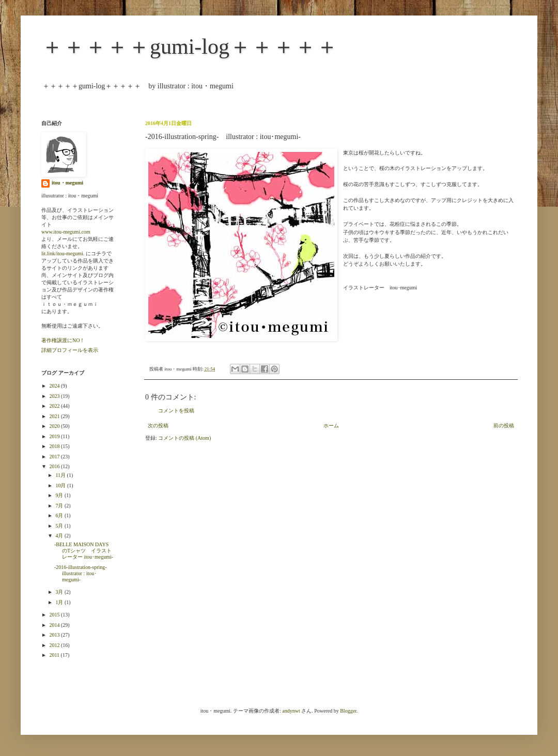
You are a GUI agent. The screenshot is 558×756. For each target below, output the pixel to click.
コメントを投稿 (176, 411)
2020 (55, 426)
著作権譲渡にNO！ (63, 340)
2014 (55, 625)
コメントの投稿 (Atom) (184, 438)
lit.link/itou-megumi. (63, 253)
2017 (55, 457)
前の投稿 (504, 426)
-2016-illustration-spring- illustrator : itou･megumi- (83, 573)
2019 (55, 436)
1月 (60, 602)
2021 (55, 416)
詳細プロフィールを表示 (70, 350)
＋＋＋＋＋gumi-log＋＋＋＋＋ (190, 47)
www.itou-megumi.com (66, 232)
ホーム (331, 426)
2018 (55, 446)
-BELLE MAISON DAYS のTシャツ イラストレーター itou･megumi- (84, 551)
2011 (55, 655)
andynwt (291, 711)
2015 (55, 615)
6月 (60, 515)
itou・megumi (67, 183)
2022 (55, 406)
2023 (55, 396)
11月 (61, 475)
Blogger (348, 711)
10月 (61, 485)
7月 (60, 506)
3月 (60, 592)
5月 (60, 526)
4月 (60, 536)
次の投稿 (158, 426)
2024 (55, 386)
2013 (55, 635)
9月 (60, 495)
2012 (55, 645)
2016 (55, 466)
